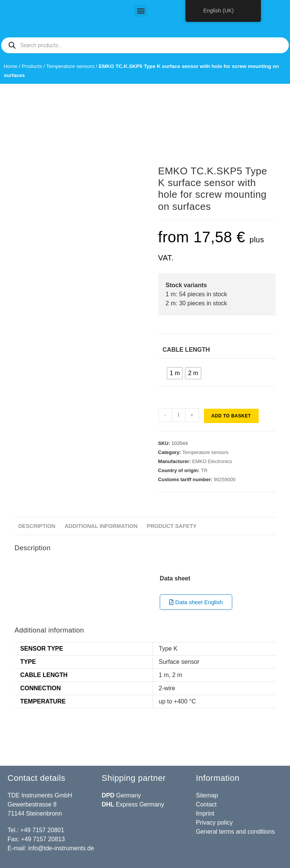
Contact (206, 804)
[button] (141, 11)
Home (11, 66)
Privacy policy (214, 823)
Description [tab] (37, 526)
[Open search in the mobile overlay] (145, 45)
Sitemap (207, 795)
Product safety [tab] (172, 526)
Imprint (205, 813)
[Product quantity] (179, 415)
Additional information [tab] (101, 526)
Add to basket (231, 416)
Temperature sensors (70, 66)
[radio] (175, 373)
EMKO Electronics (212, 461)
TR (204, 470)
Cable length (186, 350)
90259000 (225, 479)
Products (32, 66)
